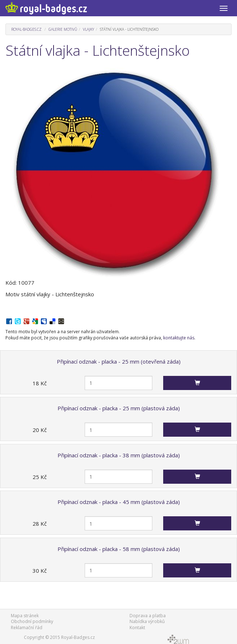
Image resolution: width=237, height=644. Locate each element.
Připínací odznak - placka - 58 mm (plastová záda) (119, 549)
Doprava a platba (148, 616)
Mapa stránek (25, 616)
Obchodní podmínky (32, 621)
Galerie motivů (63, 29)
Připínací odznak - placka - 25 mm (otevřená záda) (119, 361)
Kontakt (137, 628)
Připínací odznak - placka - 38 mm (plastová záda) (119, 455)
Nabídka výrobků (147, 621)
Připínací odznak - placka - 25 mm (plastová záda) (119, 408)
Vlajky (88, 29)
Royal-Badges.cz (26, 29)
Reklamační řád (27, 628)
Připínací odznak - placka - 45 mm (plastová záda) (119, 502)
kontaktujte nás (179, 338)
